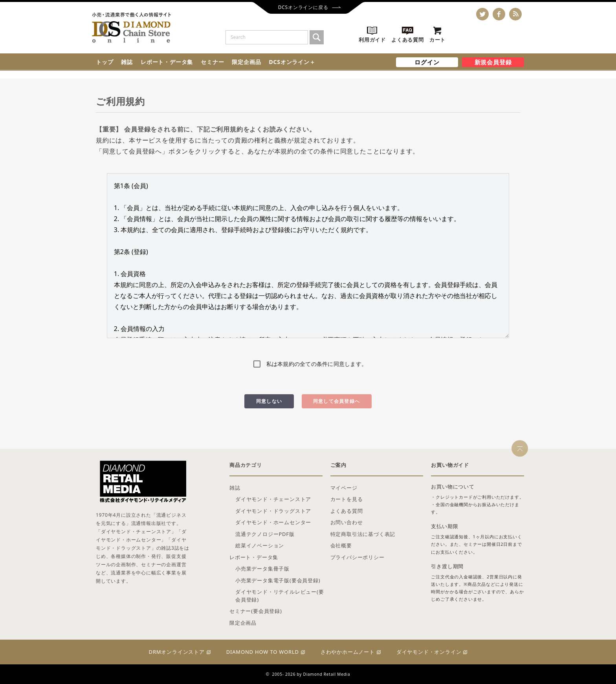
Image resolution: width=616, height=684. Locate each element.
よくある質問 (347, 511)
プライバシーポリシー (357, 557)
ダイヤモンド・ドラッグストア (273, 511)
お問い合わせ (347, 522)
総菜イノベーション (260, 545)
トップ (104, 62)
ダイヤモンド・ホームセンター (273, 522)
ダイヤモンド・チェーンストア (273, 499)
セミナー (212, 62)
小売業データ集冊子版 (262, 569)
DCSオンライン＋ (292, 62)
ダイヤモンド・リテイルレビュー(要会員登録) (280, 596)
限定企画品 (246, 62)
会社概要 (341, 545)
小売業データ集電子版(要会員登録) (278, 580)
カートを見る (347, 499)
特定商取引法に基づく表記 (363, 534)
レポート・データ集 (167, 62)
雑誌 (127, 62)
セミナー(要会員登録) (256, 611)
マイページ (344, 488)
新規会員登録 (493, 62)
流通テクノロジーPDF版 (265, 534)
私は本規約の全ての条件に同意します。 (317, 364)
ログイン (427, 62)
